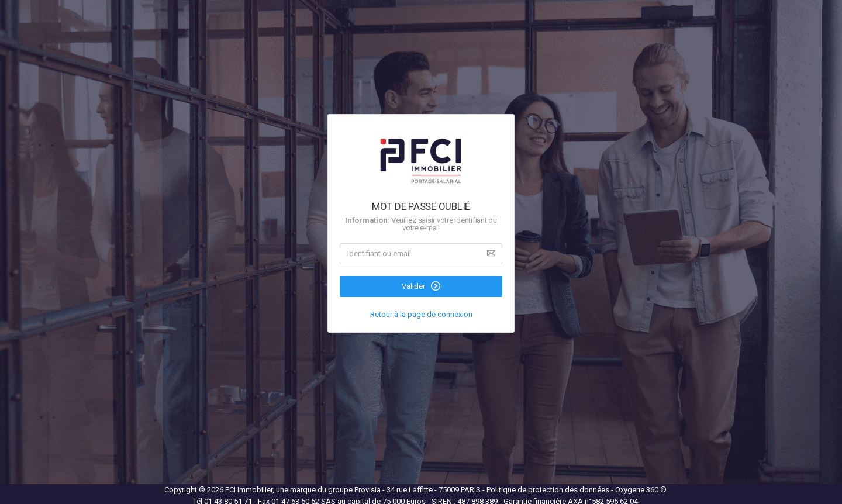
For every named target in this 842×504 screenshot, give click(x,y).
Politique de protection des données (549, 490)
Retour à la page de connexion (421, 314)
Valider (421, 286)
